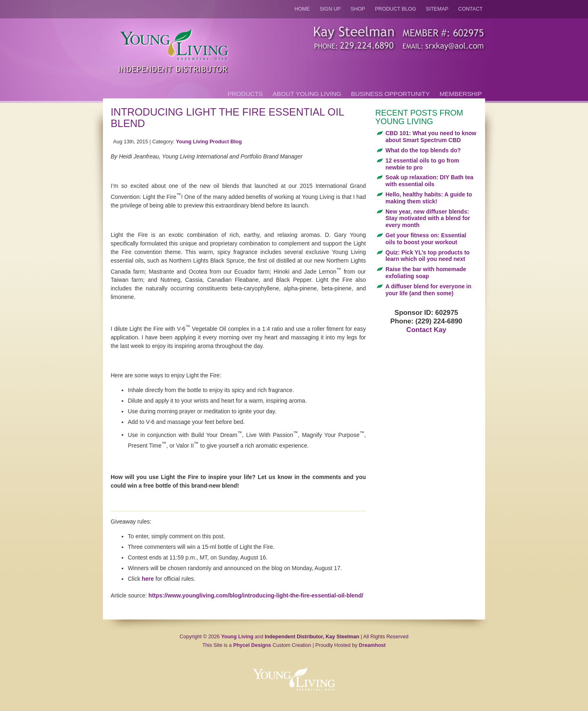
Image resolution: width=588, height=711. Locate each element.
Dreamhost (372, 645)
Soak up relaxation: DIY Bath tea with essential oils (429, 181)
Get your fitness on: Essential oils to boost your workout (426, 239)
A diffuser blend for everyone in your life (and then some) (428, 290)
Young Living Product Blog (209, 142)
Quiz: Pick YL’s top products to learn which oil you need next (428, 256)
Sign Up (330, 9)
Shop (358, 9)
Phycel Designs (252, 645)
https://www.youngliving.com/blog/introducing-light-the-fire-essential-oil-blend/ (256, 595)
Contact (470, 9)
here (148, 579)
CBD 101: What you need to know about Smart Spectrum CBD (431, 137)
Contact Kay (426, 330)
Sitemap (437, 9)
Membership (461, 94)
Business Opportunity (391, 94)
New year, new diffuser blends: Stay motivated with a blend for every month (428, 218)
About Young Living (307, 94)
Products (245, 94)
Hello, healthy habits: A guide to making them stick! (429, 198)
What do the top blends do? (423, 150)
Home (302, 9)
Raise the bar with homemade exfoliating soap (426, 273)
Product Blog (395, 9)
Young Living (237, 637)
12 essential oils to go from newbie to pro (422, 164)
